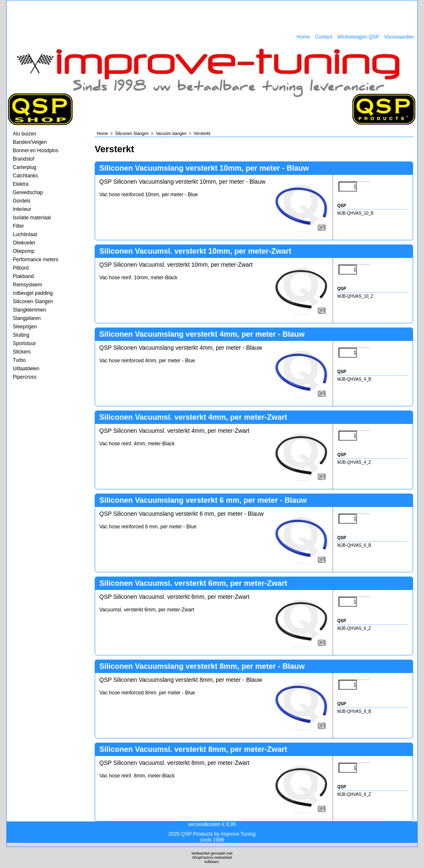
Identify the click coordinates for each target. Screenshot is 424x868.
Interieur (22, 209)
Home (303, 37)
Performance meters (36, 260)
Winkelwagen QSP (358, 37)
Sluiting (21, 335)
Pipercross (25, 377)
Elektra (21, 184)
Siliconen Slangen (33, 301)
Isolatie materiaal (32, 218)
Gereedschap (28, 192)
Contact (324, 37)
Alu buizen (25, 134)
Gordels (22, 201)
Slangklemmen (30, 310)
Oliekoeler (24, 243)
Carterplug (25, 167)
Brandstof (24, 159)
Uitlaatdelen (26, 369)
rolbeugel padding (33, 293)
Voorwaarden (399, 37)
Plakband (23, 276)
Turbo (19, 360)
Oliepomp (24, 251)
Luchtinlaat (25, 234)
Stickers (22, 352)
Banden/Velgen (30, 142)
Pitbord (21, 268)
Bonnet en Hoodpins (36, 151)
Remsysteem (28, 285)
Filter (19, 226)
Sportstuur (25, 343)
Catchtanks (26, 176)
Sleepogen (25, 327)
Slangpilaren (27, 318)
